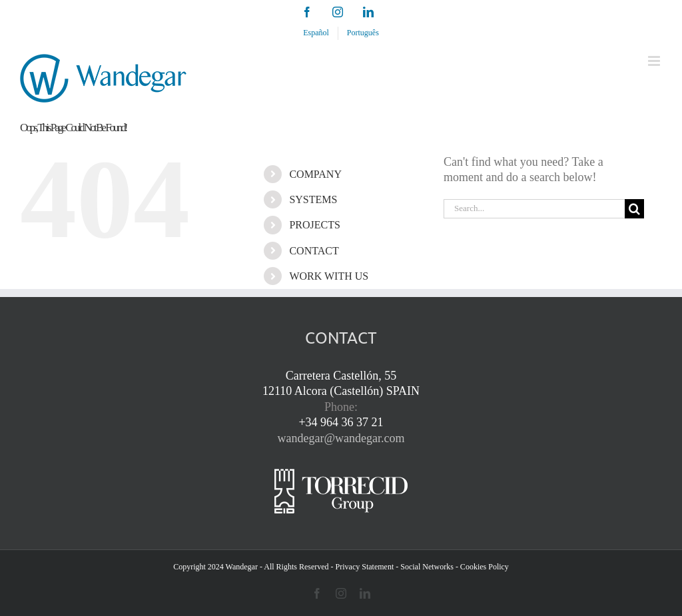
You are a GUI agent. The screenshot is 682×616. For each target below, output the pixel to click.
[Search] (634, 209)
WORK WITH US (329, 276)
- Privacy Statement (363, 567)
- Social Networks (425, 567)
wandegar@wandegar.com (341, 438)
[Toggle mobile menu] (655, 61)
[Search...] (534, 209)
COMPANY (315, 174)
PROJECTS (314, 225)
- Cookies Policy (482, 567)
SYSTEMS (313, 199)
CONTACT (314, 251)
